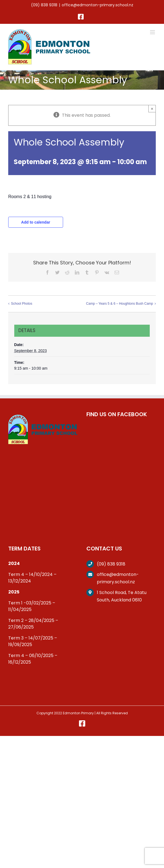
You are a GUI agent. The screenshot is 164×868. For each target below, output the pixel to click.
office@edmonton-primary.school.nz (97, 5)
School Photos (22, 304)
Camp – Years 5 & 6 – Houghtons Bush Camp (120, 304)
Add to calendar (36, 222)
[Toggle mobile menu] (153, 32)
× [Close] (152, 109)
